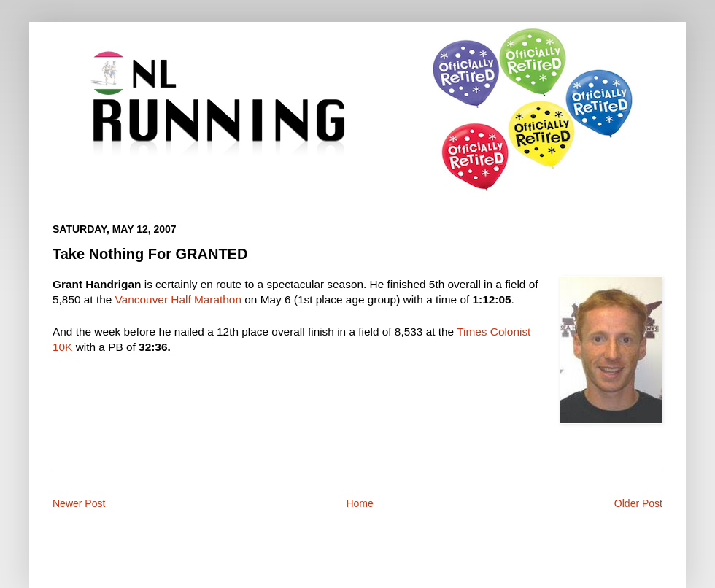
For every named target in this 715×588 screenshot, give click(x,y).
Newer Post (79, 503)
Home (359, 503)
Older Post (638, 503)
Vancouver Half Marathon (178, 299)
